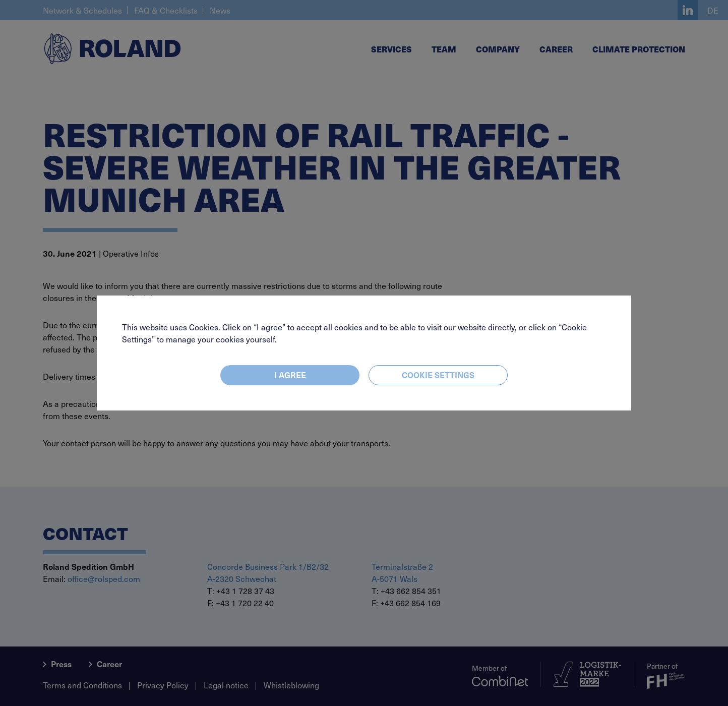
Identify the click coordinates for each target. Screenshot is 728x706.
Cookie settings (438, 375)
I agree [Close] (290, 375)
